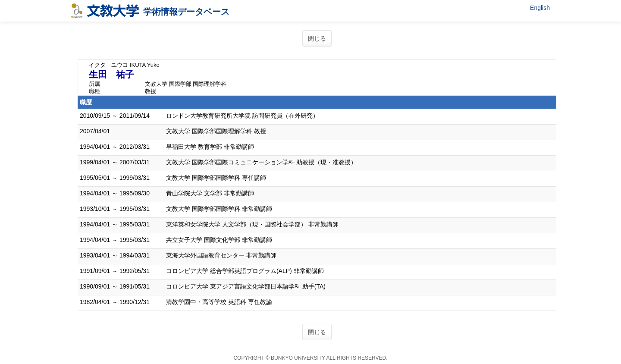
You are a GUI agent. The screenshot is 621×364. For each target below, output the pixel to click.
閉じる (317, 38)
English (540, 8)
